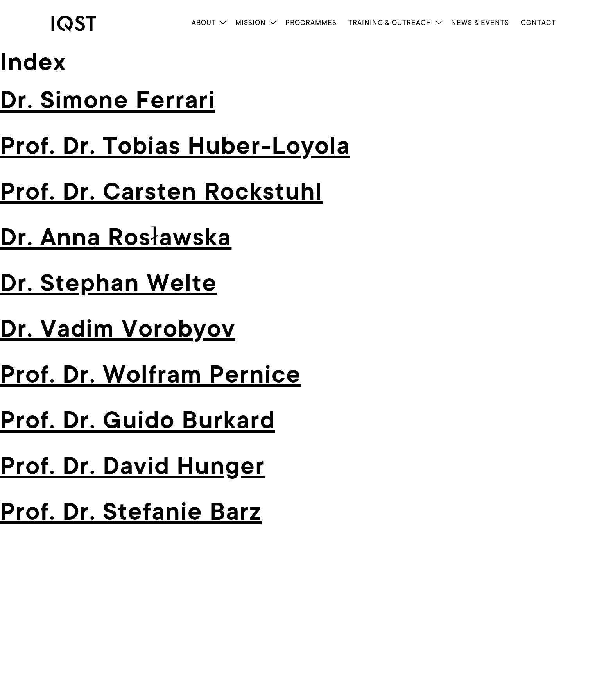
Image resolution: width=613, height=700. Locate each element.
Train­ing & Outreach (390, 23)
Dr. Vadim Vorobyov (118, 329)
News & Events (480, 23)
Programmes (311, 23)
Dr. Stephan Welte (108, 283)
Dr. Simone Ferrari (108, 100)
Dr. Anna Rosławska (116, 238)
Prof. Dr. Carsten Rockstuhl (161, 192)
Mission (251, 23)
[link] (81, 24)
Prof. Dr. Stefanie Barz (131, 512)
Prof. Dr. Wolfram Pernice (151, 375)
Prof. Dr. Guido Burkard (138, 421)
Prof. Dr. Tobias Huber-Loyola (175, 146)
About (204, 23)
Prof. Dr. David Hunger (133, 466)
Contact (538, 23)
